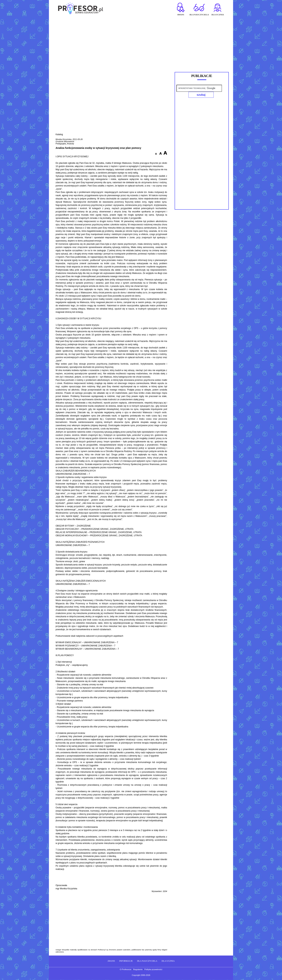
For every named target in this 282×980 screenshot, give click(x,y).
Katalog (59, 135)
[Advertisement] (141, 42)
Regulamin (138, 970)
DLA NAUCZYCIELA (147, 961)
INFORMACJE (126, 961)
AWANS (111, 961)
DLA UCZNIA (168, 961)
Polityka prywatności (153, 970)
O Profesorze (126, 970)
